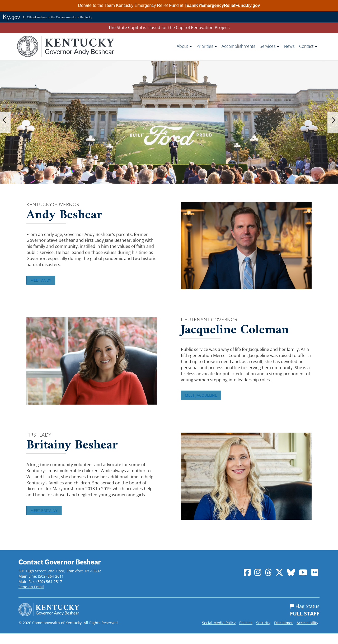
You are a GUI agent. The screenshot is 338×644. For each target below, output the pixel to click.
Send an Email (31, 597)
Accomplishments (238, 46)
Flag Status (305, 621)
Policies (246, 633)
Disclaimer (283, 633)
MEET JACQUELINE (204, 400)
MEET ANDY (43, 282)
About (184, 46)
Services (269, 46)
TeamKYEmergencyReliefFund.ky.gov (222, 5)
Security (263, 633)
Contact (308, 46)
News (289, 46)
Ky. (11, 17)
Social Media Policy (219, 633)
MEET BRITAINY (47, 519)
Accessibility (307, 633)
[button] (5, 122)
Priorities (207, 46)
